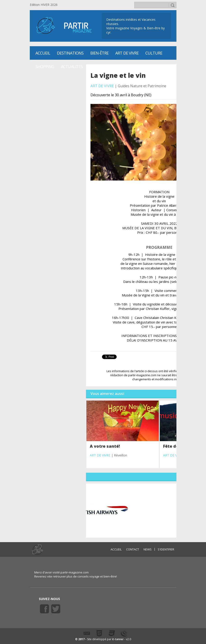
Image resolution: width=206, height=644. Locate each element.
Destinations (70, 53)
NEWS (148, 549)
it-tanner (118, 639)
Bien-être (99, 53)
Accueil (43, 53)
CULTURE (154, 53)
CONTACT (133, 549)
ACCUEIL (116, 549)
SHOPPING (45, 66)
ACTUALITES (72, 66)
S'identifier (166, 549)
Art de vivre (127, 53)
